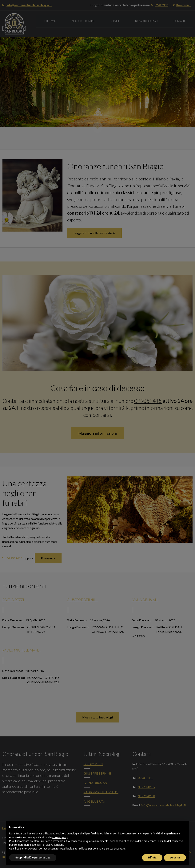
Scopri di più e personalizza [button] (33, 858)
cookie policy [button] (60, 837)
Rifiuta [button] (152, 858)
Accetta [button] (175, 858)
